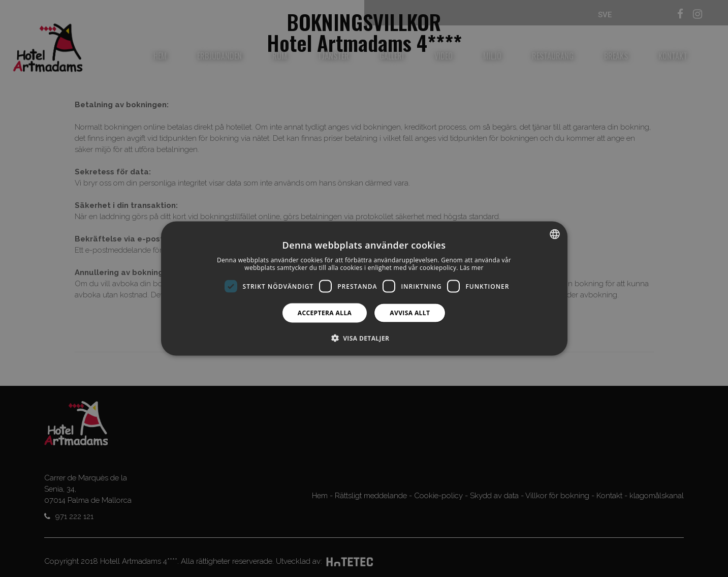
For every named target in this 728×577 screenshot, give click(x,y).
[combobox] (555, 234)
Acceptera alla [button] (325, 313)
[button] (364, 338)
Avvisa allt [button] (410, 313)
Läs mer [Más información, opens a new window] (472, 268)
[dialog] (364, 288)
